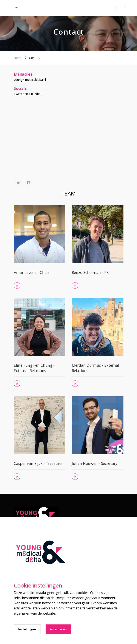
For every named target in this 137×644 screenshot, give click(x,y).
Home (18, 58)
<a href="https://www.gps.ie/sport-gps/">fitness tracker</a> (69, 145)
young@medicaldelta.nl (30, 80)
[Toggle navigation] (121, 8)
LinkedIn (35, 94)
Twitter (19, 94)
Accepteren (58, 629)
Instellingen (27, 629)
